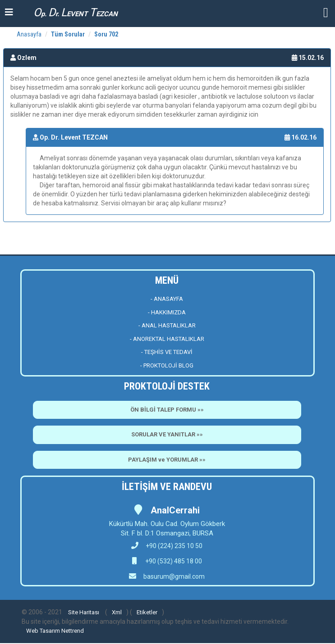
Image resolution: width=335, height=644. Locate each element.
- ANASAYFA (167, 299)
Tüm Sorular (68, 34)
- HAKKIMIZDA (167, 312)
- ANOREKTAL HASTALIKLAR (167, 339)
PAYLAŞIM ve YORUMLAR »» (167, 460)
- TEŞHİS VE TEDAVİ (167, 352)
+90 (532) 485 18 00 (173, 561)
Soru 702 (106, 34)
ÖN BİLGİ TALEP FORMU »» (167, 410)
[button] (326, 12)
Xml (117, 612)
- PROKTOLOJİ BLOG (167, 365)
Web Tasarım (43, 631)
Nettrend (73, 631)
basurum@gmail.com (174, 576)
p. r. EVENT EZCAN (76, 12)
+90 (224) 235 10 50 (167, 546)
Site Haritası (84, 612)
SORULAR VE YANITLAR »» (167, 434)
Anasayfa (29, 34)
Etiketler (147, 612)
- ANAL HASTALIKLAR (167, 325)
